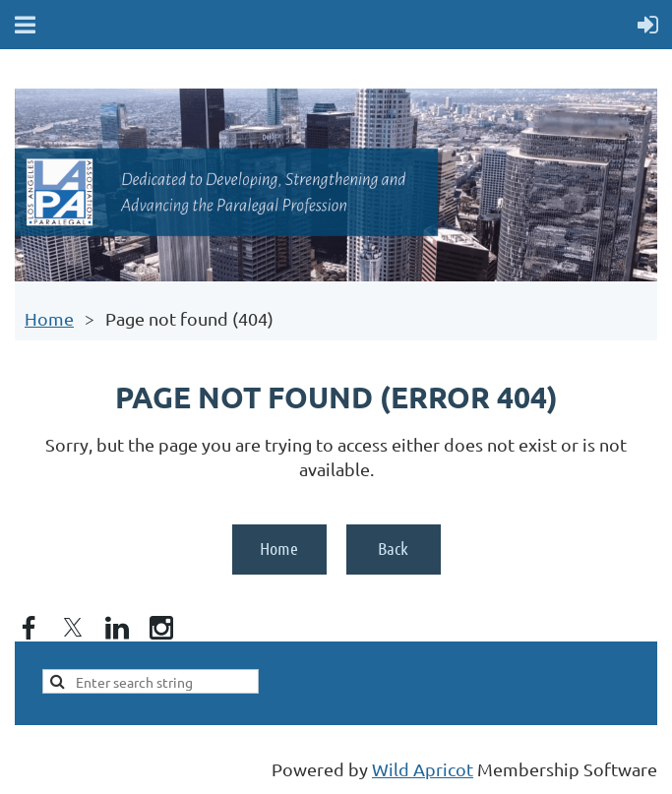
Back (393, 548)
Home (49, 318)
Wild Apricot (423, 769)
